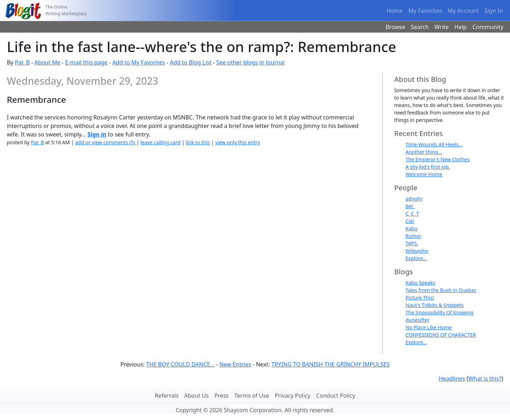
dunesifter (418, 320)
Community (488, 27)
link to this (198, 142)
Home (395, 11)
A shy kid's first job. (428, 167)
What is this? (485, 379)
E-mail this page (86, 62)
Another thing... (424, 152)
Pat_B (22, 62)
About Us (196, 396)
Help (461, 27)
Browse (395, 27)
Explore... (416, 258)
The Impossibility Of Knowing (440, 312)
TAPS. (412, 243)
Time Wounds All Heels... (434, 144)
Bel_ (410, 206)
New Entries (236, 364)
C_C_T (412, 214)
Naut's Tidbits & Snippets (435, 305)
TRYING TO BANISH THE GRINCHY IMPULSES (330, 364)
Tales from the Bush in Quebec (441, 290)
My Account (463, 11)
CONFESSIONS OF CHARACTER (441, 335)
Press (221, 396)
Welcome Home (424, 174)
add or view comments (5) (106, 142)
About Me (47, 62)
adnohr (414, 199)
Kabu (412, 228)
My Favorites (425, 11)
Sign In (494, 11)
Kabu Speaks (420, 283)
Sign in (97, 134)
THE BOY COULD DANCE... (181, 364)
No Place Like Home (429, 327)
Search (420, 27)
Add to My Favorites (139, 62)
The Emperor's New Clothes (438, 159)
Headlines (452, 379)
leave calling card (161, 142)
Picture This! (420, 298)
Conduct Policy (335, 396)
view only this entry (238, 142)
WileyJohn (417, 251)
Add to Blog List (191, 62)
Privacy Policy (292, 396)
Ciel (410, 221)
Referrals (167, 396)
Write (442, 27)
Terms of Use (252, 396)
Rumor (413, 236)
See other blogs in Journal (251, 62)
